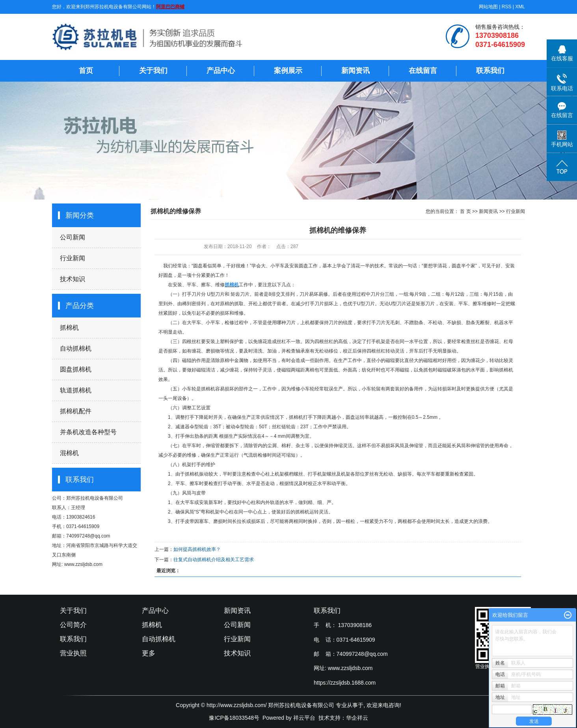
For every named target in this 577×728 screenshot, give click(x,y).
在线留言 (423, 71)
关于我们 (153, 71)
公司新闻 (73, 237)
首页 (86, 71)
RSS (507, 7)
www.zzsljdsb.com (350, 668)
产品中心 (221, 71)
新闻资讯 (356, 71)
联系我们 (490, 71)
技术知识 (73, 279)
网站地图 (488, 7)
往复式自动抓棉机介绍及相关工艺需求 (214, 560)
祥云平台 (304, 718)
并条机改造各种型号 (88, 432)
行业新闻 (73, 258)
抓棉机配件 (76, 411)
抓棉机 (69, 328)
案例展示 (288, 71)
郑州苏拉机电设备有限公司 (95, 498)
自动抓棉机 (76, 348)
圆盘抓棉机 (76, 369)
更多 (149, 653)
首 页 (465, 211)
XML (520, 7)
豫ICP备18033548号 (234, 718)
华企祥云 (357, 718)
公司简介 (73, 625)
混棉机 (69, 453)
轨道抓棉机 (76, 390)
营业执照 (73, 653)
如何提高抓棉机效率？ (197, 549)
